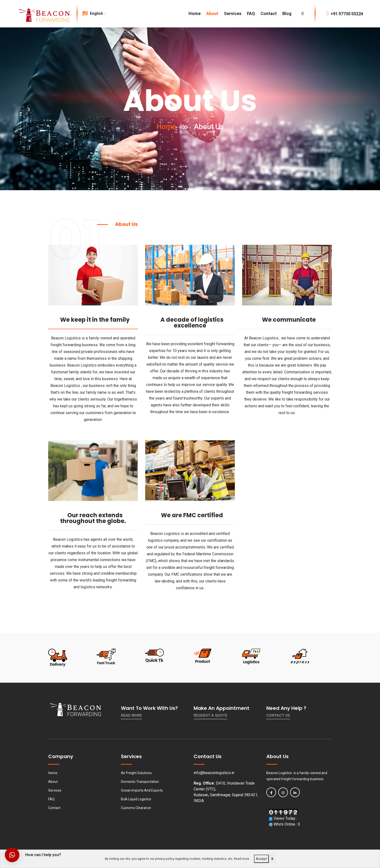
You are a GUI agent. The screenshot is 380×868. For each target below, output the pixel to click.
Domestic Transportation (140, 782)
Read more (241, 859)
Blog (287, 13)
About (212, 13)
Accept (261, 859)
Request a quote (210, 715)
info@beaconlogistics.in (214, 773)
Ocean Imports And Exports (142, 790)
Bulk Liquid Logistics (136, 799)
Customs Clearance (136, 808)
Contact (269, 13)
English (98, 13)
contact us (278, 715)
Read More (131, 715)
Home (195, 13)
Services (233, 13)
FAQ (251, 13)
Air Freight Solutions (136, 773)
